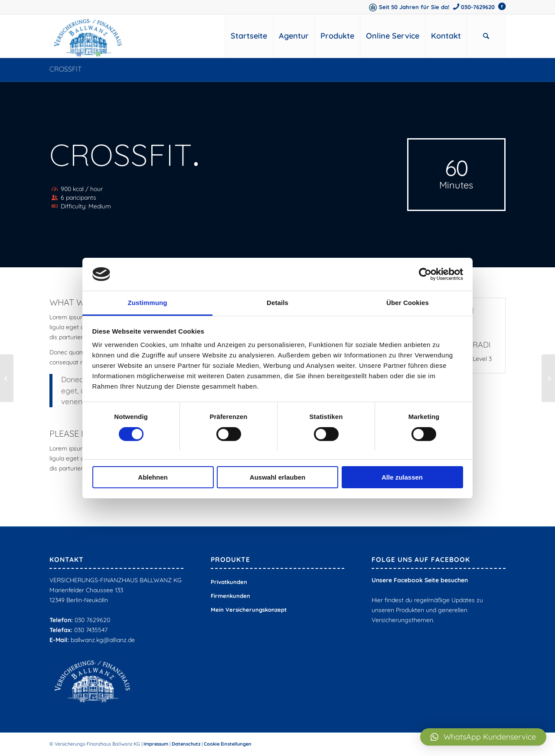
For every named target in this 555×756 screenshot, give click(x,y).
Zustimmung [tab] (148, 303)
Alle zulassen (402, 477)
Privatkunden (229, 582)
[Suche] (486, 36)
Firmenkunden (230, 596)
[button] (483, 737)
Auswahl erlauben (277, 477)
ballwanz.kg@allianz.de (103, 640)
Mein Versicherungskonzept (249, 610)
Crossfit (66, 69)
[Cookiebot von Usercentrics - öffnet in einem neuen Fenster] (425, 274)
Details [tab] (277, 303)
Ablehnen (153, 477)
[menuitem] (249, 36)
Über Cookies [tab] (408, 303)
